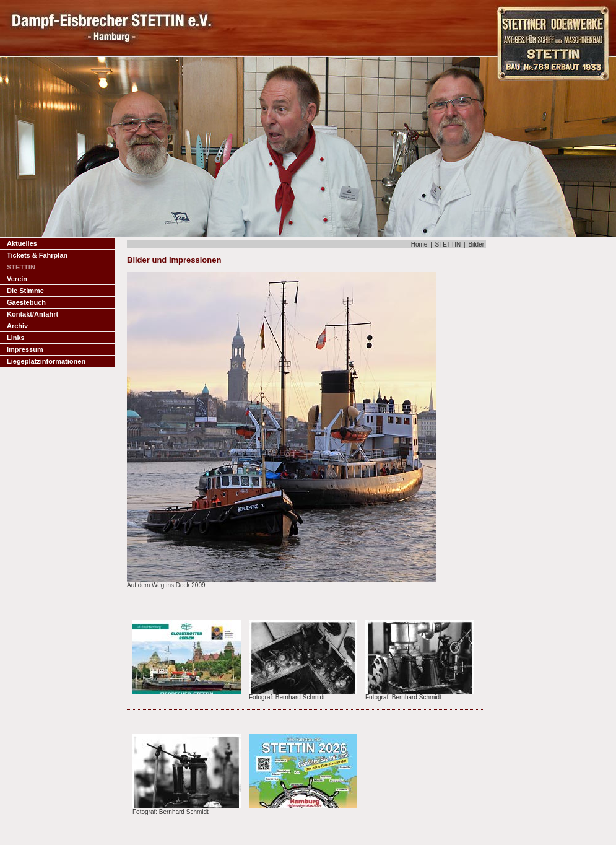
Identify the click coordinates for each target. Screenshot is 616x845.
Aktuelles (22, 243)
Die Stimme (25, 291)
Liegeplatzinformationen (46, 361)
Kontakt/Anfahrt (33, 314)
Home (419, 244)
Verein (17, 279)
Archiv (17, 326)
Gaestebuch (26, 302)
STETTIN (448, 244)
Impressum (25, 349)
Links (16, 338)
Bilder (476, 244)
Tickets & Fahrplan (37, 255)
